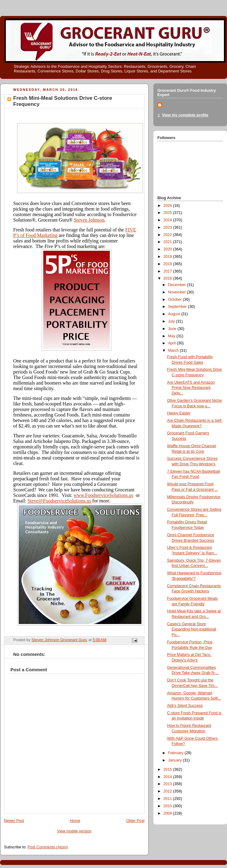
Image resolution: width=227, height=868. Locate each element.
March (174, 351)
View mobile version (74, 831)
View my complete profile (185, 115)
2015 (168, 769)
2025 (168, 213)
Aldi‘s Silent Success (185, 706)
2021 (168, 242)
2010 (168, 806)
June (173, 329)
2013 (168, 784)
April (173, 343)
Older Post (135, 821)
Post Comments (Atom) (48, 847)
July (172, 321)
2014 (168, 777)
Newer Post (14, 821)
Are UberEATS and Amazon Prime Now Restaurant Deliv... (191, 388)
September (178, 307)
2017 (168, 271)
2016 (168, 278)
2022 (168, 235)
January (175, 760)
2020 (168, 249)
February (176, 753)
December (178, 285)
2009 (168, 813)
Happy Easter (179, 413)
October (175, 300)
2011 (168, 799)
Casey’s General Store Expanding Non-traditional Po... (192, 629)
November (178, 292)
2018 (168, 264)
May (172, 336)
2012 (168, 791)
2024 (168, 220)
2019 (168, 257)
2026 (168, 206)
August (175, 314)
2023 (168, 227)
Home (75, 821)
